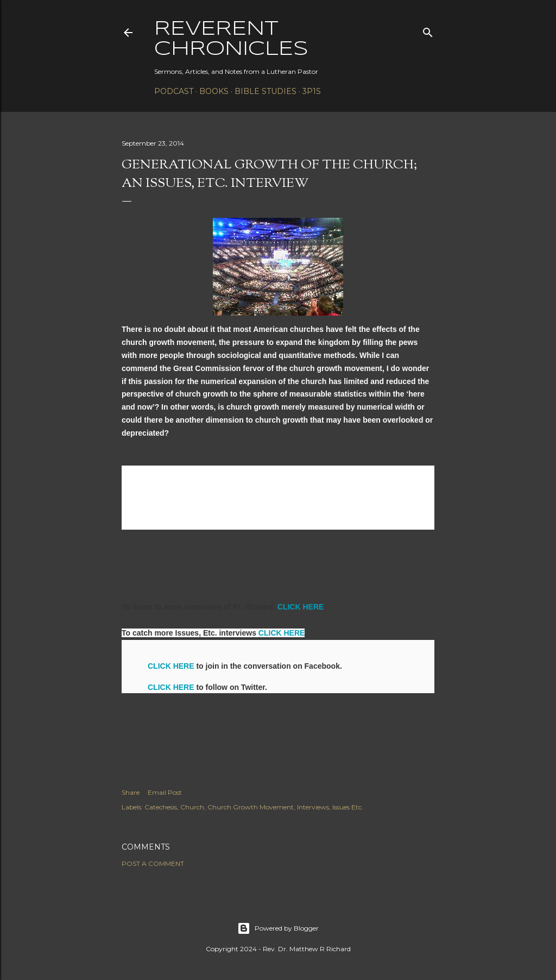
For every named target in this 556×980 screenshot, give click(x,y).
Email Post (165, 792)
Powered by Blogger (278, 928)
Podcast (174, 91)
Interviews (313, 807)
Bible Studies (266, 91)
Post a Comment (153, 863)
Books (214, 91)
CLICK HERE (301, 607)
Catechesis (161, 807)
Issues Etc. (348, 807)
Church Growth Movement (251, 807)
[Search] (428, 30)
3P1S (312, 91)
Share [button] (131, 792)
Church (192, 807)
